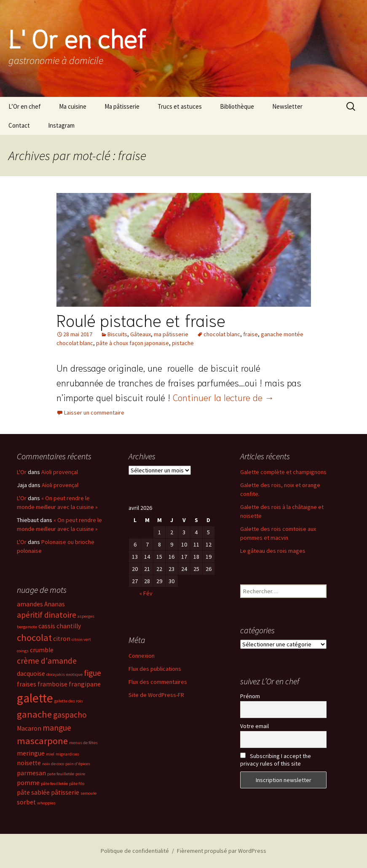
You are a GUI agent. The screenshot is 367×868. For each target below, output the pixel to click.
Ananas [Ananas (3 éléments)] (55, 604)
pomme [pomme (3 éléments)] (28, 783)
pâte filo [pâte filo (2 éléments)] (77, 784)
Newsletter (287, 106)
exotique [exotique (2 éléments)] (74, 674)
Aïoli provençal (60, 472)
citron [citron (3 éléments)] (62, 639)
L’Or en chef (25, 106)
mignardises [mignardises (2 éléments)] (67, 754)
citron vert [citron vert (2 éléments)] (81, 639)
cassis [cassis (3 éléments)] (47, 626)
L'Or (22, 472)
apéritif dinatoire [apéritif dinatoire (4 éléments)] (47, 615)
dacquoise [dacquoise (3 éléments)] (31, 674)
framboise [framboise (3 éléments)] (52, 684)
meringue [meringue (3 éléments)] (31, 753)
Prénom (250, 696)
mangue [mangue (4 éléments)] (57, 728)
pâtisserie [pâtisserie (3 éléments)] (65, 792)
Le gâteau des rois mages (273, 551)
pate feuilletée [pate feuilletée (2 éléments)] (61, 774)
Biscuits (117, 334)
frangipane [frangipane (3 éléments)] (85, 684)
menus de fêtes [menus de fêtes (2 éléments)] (83, 743)
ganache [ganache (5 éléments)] (34, 714)
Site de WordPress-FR (156, 695)
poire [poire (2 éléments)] (80, 774)
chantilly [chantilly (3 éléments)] (69, 626)
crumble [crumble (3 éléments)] (42, 650)
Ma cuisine (73, 106)
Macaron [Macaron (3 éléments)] (29, 728)
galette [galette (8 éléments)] (35, 698)
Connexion (142, 656)
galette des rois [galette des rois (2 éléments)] (69, 701)
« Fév (146, 593)
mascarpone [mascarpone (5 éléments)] (42, 741)
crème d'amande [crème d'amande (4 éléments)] (47, 661)
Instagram (61, 125)
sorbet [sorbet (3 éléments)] (26, 802)
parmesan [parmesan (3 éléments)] (31, 773)
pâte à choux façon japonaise (133, 343)
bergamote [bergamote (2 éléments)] (27, 627)
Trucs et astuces (180, 106)
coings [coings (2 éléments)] (23, 651)
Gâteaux (141, 334)
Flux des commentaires (158, 682)
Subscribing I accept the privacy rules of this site (276, 760)
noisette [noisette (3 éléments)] (29, 763)
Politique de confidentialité (135, 851)
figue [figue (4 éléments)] (92, 673)
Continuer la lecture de (224, 397)
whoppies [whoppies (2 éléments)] (46, 803)
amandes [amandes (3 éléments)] (30, 604)
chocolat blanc (222, 334)
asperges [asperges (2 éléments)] (86, 616)
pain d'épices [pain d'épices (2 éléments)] (78, 764)
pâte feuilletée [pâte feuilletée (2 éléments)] (54, 784)
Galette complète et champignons (283, 472)
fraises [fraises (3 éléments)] (27, 684)
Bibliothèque (237, 106)
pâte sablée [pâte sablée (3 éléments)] (33, 792)
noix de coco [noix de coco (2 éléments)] (53, 764)
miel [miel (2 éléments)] (50, 754)
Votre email (254, 726)
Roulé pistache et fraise (141, 319)
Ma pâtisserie (122, 106)
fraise (250, 334)
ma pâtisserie (171, 334)
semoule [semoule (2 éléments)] (88, 793)
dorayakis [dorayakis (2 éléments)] (56, 674)
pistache (183, 343)
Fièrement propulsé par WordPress (222, 851)
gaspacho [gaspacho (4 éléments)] (70, 715)
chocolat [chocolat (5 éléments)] (34, 638)
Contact (19, 125)
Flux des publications (155, 669)
